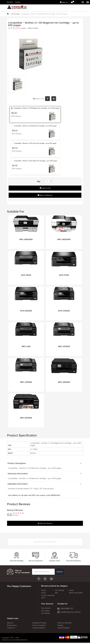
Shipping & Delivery (39, 623)
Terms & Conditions (39, 625)
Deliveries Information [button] (18, 484)
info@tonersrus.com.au (69, 612)
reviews (24, 28)
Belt (56, 593)
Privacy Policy (12, 625)
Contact (18, 2)
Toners (44, 590)
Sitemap (60, 625)
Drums (43, 593)
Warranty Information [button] (18, 474)
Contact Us (11, 628)
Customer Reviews (39, 628)
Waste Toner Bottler (76, 593)
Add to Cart (45, 188)
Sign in (63, 2)
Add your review (45, 523)
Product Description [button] (17, 463)
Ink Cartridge (60, 590)
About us (10, 623)
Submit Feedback (64, 628)
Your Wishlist (46, 613)
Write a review (33, 28)
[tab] (45, 463)
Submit (59, 572)
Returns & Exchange (65, 623)
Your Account (46, 608)
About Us (10, 2)
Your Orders (45, 611)
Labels (71, 590)
